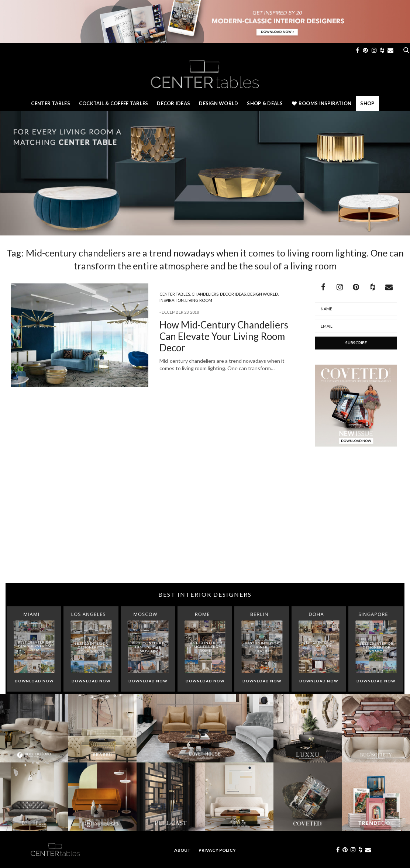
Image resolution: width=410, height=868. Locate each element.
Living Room (199, 300)
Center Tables (50, 103)
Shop (367, 103)
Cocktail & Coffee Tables (113, 103)
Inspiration (172, 300)
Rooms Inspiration (322, 103)
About (182, 850)
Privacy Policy (217, 850)
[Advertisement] (205, 524)
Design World (218, 103)
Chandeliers (205, 294)
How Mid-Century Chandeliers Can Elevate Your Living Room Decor (224, 336)
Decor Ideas (173, 103)
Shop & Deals (265, 103)
